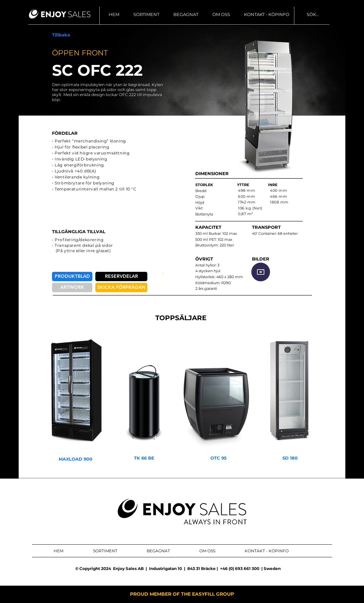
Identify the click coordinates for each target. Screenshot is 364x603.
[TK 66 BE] (144, 458)
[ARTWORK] (72, 287)
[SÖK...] (334, 15)
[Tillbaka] (61, 35)
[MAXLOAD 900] (75, 459)
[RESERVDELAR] (121, 276)
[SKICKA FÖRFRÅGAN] (121, 287)
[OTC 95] (218, 458)
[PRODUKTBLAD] (72, 276)
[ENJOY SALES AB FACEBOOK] (297, 511)
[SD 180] (290, 458)
